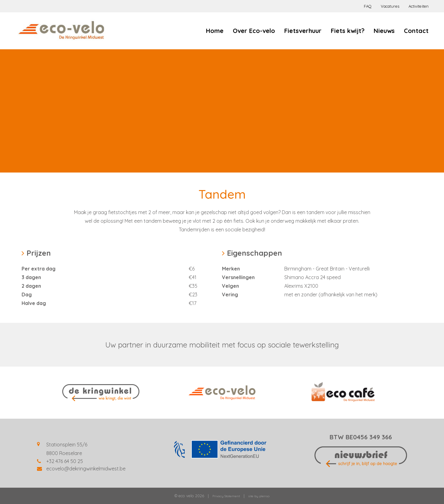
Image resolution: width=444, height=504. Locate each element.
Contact (416, 31)
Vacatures (390, 6)
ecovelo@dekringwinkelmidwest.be (86, 469)
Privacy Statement (226, 496)
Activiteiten (419, 6)
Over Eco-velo (254, 31)
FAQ (368, 6)
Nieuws (384, 31)
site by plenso (259, 496)
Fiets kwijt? (348, 31)
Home (215, 31)
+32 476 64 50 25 (65, 461)
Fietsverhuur (303, 31)
